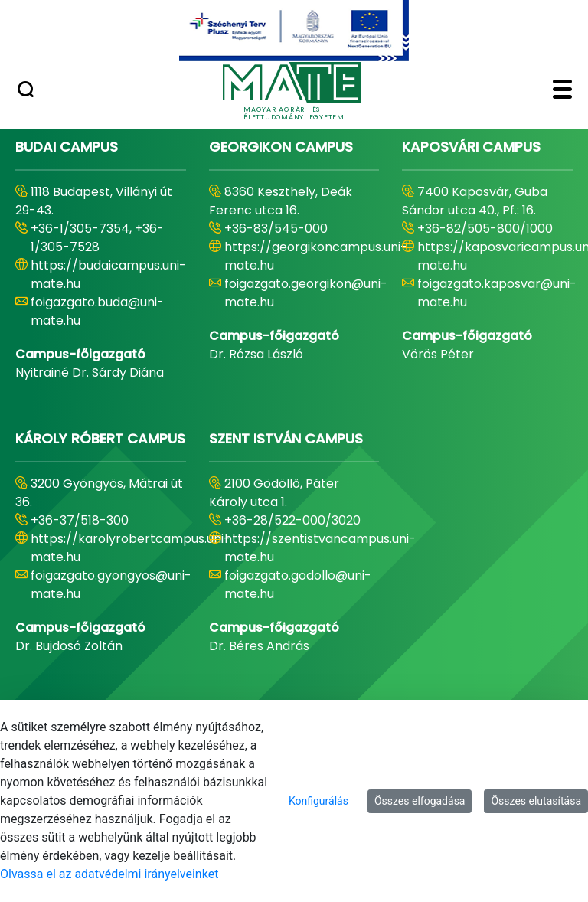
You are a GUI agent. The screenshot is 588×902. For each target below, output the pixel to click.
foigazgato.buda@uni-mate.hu (97, 311)
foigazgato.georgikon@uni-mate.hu (306, 293)
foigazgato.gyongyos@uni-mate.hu (111, 585)
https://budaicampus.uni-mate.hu (108, 275)
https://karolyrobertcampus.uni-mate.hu (131, 548)
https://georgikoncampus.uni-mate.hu (316, 256)
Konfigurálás (318, 801)
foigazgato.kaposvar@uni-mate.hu (497, 293)
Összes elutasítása (536, 801)
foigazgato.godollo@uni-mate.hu (298, 585)
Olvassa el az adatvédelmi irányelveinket (109, 874)
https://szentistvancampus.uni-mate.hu (320, 548)
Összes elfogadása (420, 801)
